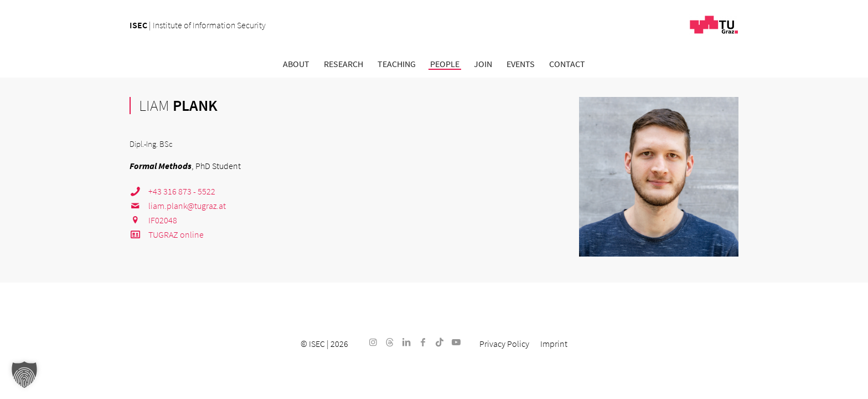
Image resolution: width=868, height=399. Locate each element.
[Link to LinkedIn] (406, 342)
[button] (24, 375)
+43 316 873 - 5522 (172, 191)
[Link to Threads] (390, 342)
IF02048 (153, 220)
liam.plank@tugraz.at (178, 206)
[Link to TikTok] (440, 342)
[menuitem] (296, 64)
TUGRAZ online (167, 234)
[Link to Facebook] (423, 342)
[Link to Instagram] (373, 342)
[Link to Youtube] (456, 342)
